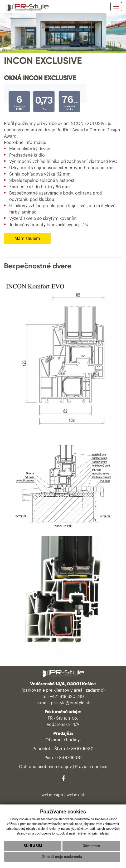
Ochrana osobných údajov (45, 767)
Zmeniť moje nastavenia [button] (62, 857)
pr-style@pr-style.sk (70, 703)
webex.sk (76, 795)
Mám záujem (27, 239)
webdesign (52, 795)
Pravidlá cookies (91, 767)
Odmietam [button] (91, 846)
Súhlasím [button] (33, 846)
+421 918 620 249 (67, 697)
